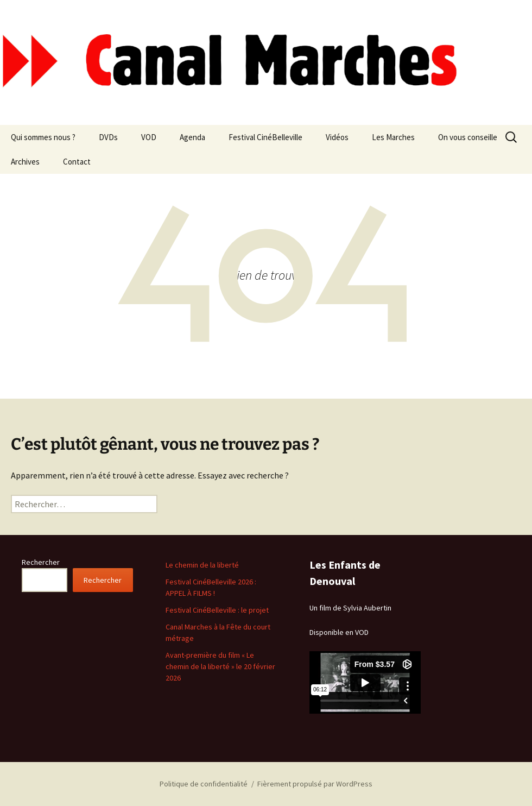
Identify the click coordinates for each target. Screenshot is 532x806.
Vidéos (337, 137)
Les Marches (393, 137)
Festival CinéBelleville (265, 137)
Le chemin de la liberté (202, 565)
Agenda (192, 137)
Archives (25, 162)
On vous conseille (468, 137)
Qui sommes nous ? (43, 137)
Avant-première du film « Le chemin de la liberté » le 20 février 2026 (220, 666)
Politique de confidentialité (204, 784)
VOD (149, 137)
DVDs (108, 137)
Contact (77, 162)
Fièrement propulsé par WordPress (315, 784)
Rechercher (41, 562)
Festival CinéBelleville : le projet (217, 610)
